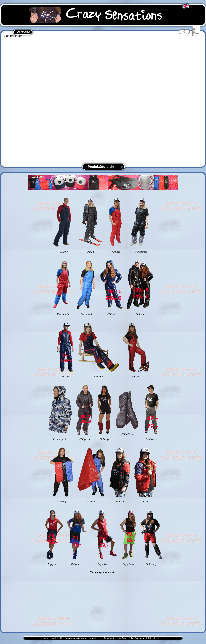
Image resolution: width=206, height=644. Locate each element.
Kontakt (93, 638)
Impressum (49, 638)
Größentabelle (138, 638)
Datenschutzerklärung (75, 638)
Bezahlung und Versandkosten (114, 638)
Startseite (23, 32)
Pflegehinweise (155, 638)
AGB (59, 638)
